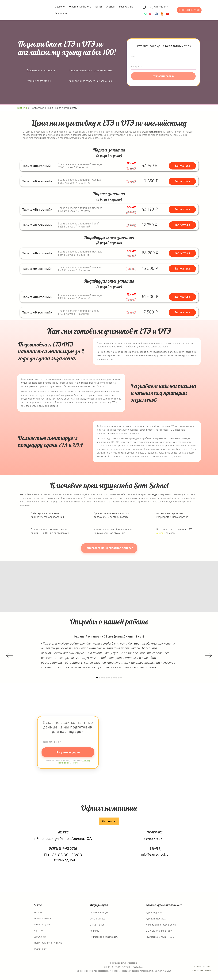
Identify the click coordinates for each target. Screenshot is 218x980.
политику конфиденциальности (74, 762)
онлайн (161, 533)
